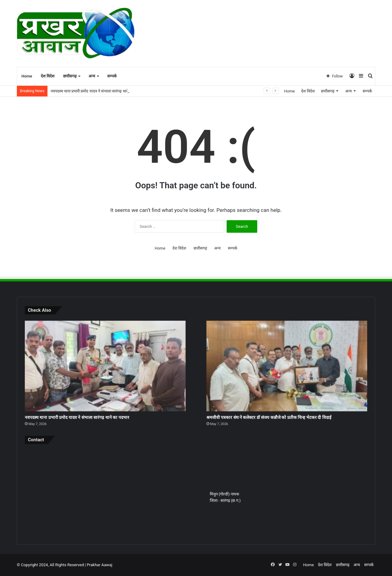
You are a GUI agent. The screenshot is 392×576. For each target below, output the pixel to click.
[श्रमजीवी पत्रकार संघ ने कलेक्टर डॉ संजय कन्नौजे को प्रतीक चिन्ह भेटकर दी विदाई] (287, 366)
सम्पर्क (112, 76)
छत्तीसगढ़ (70, 76)
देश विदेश (48, 76)
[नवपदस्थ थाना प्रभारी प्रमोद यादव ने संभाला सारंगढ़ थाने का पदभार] (105, 366)
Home (27, 76)
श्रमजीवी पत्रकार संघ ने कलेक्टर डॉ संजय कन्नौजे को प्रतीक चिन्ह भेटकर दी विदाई (269, 417)
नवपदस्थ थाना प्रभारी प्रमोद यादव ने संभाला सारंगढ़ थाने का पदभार (97, 91)
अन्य (92, 76)
